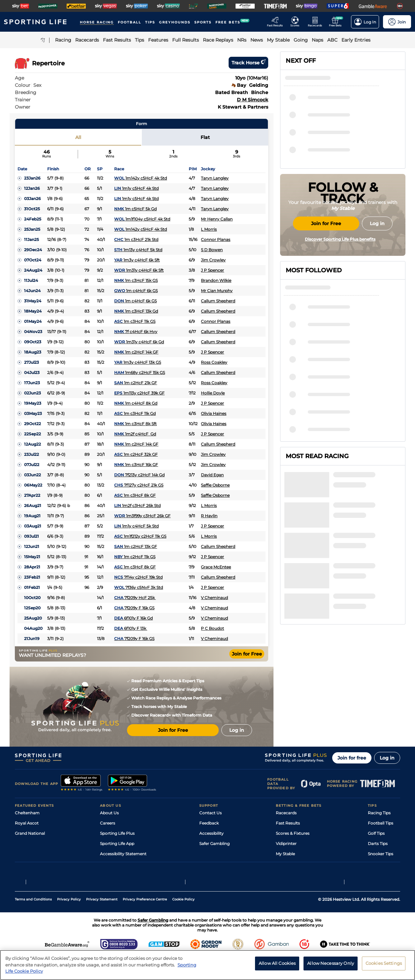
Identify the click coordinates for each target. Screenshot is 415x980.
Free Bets (285, 864)
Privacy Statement (102, 922)
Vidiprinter (286, 844)
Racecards (286, 813)
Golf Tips (376, 833)
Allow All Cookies (277, 966)
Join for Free (247, 654)
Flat (205, 137)
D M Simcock (253, 100)
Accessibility (211, 833)
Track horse (248, 63)
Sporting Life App (117, 844)
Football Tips (381, 823)
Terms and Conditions (33, 922)
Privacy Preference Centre (145, 922)
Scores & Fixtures (293, 833)
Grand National (30, 833)
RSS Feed (109, 874)
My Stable (285, 854)
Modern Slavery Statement (126, 864)
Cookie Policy (183, 922)
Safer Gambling (214, 844)
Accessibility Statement (123, 854)
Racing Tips (379, 813)
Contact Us (210, 813)
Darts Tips (378, 844)
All (78, 137)
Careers (108, 823)
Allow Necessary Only (331, 966)
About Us (109, 813)
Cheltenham (27, 813)
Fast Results (288, 823)
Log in (387, 758)
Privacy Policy (69, 922)
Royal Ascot (27, 823)
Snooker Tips (381, 854)
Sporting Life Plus (117, 833)
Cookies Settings (384, 966)
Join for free (352, 758)
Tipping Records (384, 864)
